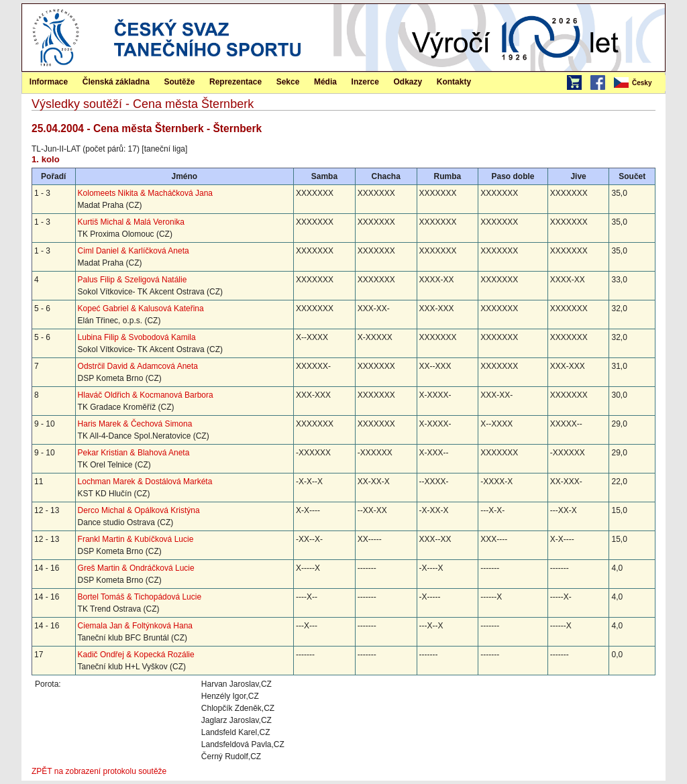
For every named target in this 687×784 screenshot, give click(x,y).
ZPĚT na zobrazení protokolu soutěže (99, 771)
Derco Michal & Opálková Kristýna (139, 510)
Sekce (288, 82)
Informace (49, 82)
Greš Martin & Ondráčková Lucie (136, 568)
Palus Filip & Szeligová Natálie (133, 280)
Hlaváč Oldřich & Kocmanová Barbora (146, 395)
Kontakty (454, 82)
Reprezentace (235, 82)
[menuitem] (639, 83)
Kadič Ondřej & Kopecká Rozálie (136, 655)
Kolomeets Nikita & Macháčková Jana (145, 193)
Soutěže (179, 82)
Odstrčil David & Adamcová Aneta (138, 366)
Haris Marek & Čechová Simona (135, 424)
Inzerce (365, 82)
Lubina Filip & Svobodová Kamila (137, 337)
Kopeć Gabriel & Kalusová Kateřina (141, 309)
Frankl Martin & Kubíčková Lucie (136, 539)
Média (325, 82)
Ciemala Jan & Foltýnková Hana (135, 626)
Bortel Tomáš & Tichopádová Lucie (140, 597)
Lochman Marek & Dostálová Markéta (145, 482)
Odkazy (408, 82)
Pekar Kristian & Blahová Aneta (134, 453)
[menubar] (639, 83)
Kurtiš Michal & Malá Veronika (131, 222)
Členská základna (116, 82)
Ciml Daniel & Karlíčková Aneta (134, 251)
